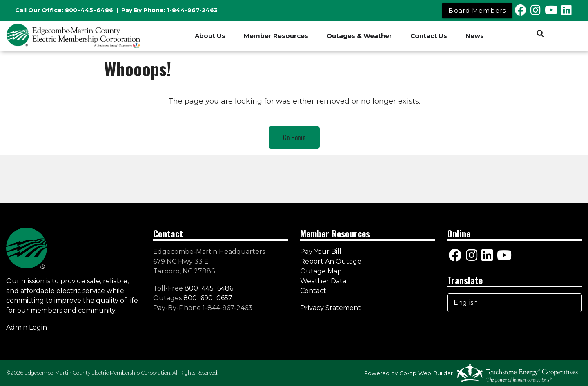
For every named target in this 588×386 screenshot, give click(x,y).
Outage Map (321, 271)
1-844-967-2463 (192, 10)
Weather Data (323, 281)
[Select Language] (514, 303)
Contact (313, 291)
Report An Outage (331, 261)
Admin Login (27, 327)
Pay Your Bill (321, 252)
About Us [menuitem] (210, 36)
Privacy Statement (331, 308)
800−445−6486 (89, 10)
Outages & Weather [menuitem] (359, 36)
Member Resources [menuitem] (276, 36)
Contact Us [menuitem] (429, 36)
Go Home (294, 138)
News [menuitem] (475, 36)
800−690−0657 (208, 298)
